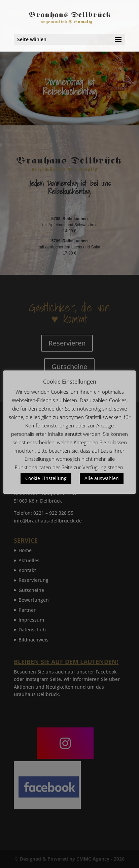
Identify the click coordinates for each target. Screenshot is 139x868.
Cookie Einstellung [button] (46, 478)
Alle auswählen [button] (102, 478)
